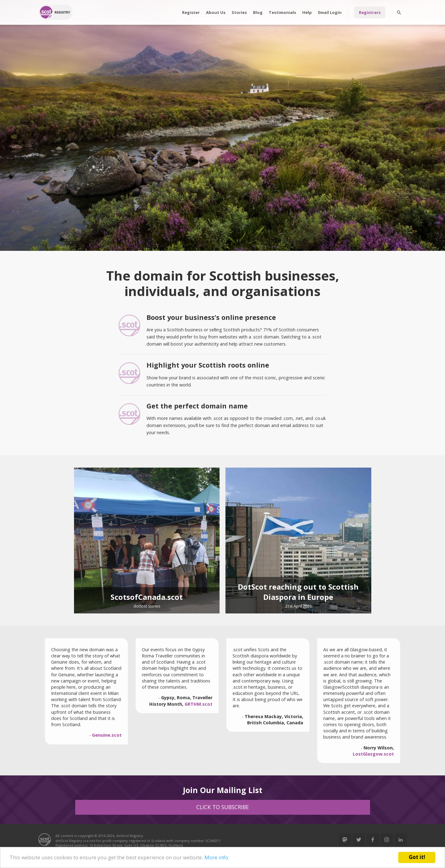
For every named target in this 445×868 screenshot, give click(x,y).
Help (307, 12)
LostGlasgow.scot (373, 754)
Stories (239, 12)
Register (191, 12)
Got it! (417, 857)
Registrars (370, 12)
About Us (216, 12)
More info (216, 857)
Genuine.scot (107, 735)
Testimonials (282, 12)
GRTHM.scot (199, 704)
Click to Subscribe (223, 807)
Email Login (330, 12)
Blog (258, 12)
